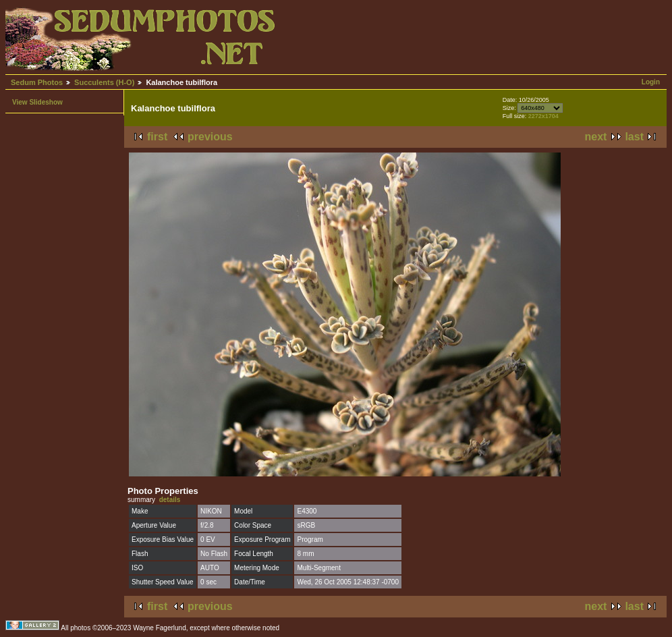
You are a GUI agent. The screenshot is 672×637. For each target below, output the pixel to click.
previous (210, 137)
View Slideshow (37, 102)
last (634, 137)
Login (651, 82)
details (170, 500)
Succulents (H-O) (104, 82)
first (157, 137)
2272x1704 (543, 116)
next (596, 137)
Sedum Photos (37, 82)
